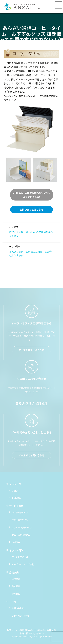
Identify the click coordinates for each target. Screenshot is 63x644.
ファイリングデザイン (22, 529)
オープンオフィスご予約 (32, 352)
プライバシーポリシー (22, 618)
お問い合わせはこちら (32, 209)
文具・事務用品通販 (21, 537)
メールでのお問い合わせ (31, 457)
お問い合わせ (18, 610)
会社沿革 (16, 596)
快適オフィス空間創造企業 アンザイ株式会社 (23, 7)
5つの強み (16, 500)
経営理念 (16, 581)
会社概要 (16, 588)
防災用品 (16, 544)
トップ (13, 603)
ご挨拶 (15, 492)
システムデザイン (20, 514)
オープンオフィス (20, 559)
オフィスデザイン (20, 522)
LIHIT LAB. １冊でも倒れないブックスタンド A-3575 (32, 195)
